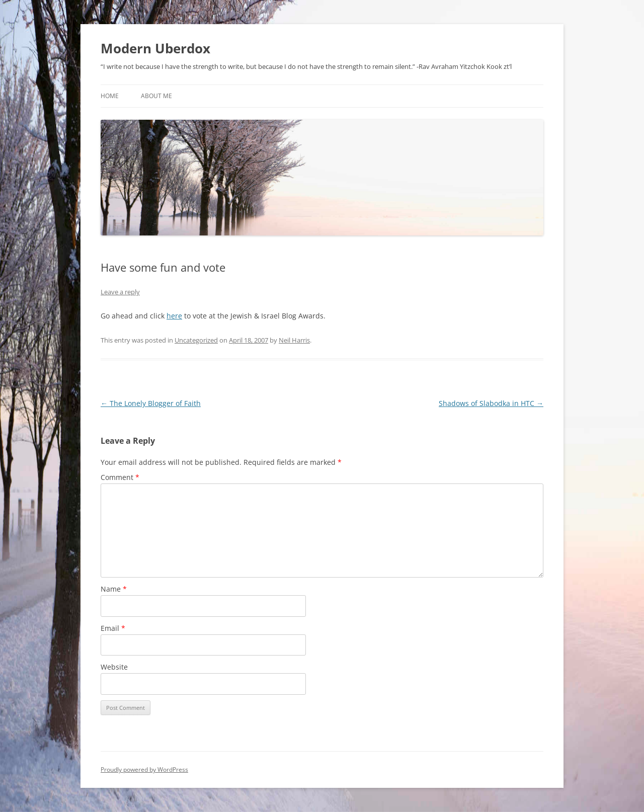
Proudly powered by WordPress (144, 769)
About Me (156, 96)
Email (113, 628)
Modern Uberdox (155, 48)
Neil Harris (294, 340)
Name (114, 589)
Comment (120, 477)
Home (110, 96)
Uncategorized (196, 340)
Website (114, 667)
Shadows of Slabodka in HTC (491, 403)
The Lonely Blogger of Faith (151, 403)
